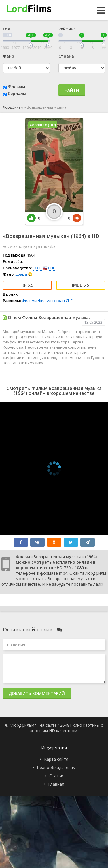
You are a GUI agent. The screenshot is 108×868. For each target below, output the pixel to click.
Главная (56, 784)
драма (21, 274)
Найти (72, 90)
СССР (37, 268)
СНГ (51, 268)
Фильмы (16, 86)
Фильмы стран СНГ (55, 301)
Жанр (8, 56)
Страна (66, 56)
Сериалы (17, 93)
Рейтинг (67, 29)
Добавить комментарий (37, 693)
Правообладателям (56, 767)
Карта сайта (56, 759)
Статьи (56, 776)
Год (7, 29)
